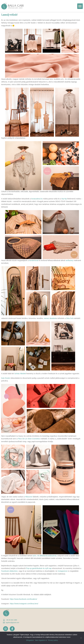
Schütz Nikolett (20, 374)
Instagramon (63, 571)
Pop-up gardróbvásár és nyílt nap (39, 568)
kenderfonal (34, 260)
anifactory (70, 260)
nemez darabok (50, 318)
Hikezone (29, 497)
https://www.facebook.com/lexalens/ (23, 599)
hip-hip (64, 199)
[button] (80, 6)
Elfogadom (30, 640)
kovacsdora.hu (37, 199)
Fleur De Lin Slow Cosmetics (29, 439)
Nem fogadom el (41, 640)
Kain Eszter (6, 378)
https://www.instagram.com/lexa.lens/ (24, 604)
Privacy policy (53, 640)
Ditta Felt (70, 318)
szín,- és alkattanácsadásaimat (45, 556)
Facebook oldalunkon (9, 571)
